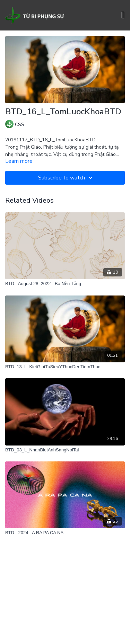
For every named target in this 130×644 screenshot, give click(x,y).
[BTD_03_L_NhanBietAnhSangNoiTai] (65, 450)
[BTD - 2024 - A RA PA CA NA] (65, 533)
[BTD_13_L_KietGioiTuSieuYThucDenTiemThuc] (65, 367)
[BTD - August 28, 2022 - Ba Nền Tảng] (65, 284)
